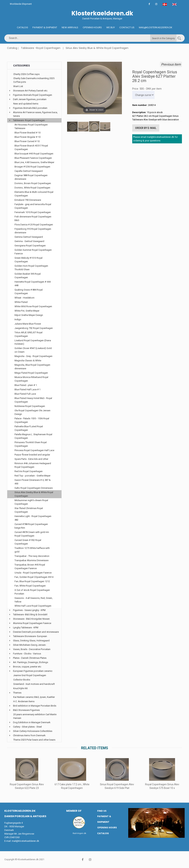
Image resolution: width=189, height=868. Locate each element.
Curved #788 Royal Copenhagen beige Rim (31, 526)
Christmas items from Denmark (29, 735)
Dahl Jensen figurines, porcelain (30, 99)
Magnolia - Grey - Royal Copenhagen (33, 356)
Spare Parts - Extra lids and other (31, 459)
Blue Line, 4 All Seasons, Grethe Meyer (34, 162)
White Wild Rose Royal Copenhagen (33, 306)
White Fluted (21, 302)
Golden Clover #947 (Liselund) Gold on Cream (33, 350)
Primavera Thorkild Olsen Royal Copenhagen (31, 444)
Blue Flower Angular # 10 (27, 137)
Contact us (127, 27)
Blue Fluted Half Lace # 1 (27, 389)
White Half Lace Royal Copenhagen (33, 606)
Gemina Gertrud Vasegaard (29, 237)
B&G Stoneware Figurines (26, 710)
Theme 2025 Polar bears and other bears (34, 740)
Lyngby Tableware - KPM (26, 628)
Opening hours (92, 27)
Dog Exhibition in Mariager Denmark (32, 722)
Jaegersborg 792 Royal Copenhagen (34, 328)
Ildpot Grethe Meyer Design (29, 315)
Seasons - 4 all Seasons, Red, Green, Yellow (34, 600)
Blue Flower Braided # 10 (27, 133)
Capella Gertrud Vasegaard (29, 171)
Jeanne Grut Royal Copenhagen (30, 675)
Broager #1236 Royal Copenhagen (32, 167)
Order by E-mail (146, 128)
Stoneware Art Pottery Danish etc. (30, 91)
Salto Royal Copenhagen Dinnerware (34, 488)
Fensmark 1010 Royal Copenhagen (33, 212)
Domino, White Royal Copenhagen (32, 188)
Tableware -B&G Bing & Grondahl (30, 614)
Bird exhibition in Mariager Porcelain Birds (35, 706)
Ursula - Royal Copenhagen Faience (33, 573)
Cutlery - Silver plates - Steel (27, 727)
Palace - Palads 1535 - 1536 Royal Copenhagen (32, 420)
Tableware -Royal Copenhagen (41, 48)
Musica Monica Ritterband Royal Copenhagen (31, 379)
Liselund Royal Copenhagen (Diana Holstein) (33, 342)
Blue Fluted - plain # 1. (26, 385)
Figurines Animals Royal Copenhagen (33, 95)
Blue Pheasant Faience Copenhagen (33, 158)
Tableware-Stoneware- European (30, 636)
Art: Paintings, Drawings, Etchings (31, 662)
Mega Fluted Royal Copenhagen (31, 373)
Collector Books (22, 680)
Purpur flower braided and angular (32, 455)
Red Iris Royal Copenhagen (29, 471)
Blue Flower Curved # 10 (27, 141)
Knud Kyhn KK (20, 688)
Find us (102, 811)
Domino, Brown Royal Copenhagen (33, 183)
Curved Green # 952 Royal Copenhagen (28, 542)
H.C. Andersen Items (24, 701)
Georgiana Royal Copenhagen (30, 246)
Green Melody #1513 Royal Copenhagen (28, 260)
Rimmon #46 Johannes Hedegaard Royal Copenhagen (33, 465)
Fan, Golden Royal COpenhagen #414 (34, 577)
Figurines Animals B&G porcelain (30, 108)
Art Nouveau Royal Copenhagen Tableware (31, 126)
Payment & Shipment (45, 27)
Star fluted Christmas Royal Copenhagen (29, 510)
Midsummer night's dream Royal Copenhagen (31, 502)
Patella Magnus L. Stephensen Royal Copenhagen (33, 436)
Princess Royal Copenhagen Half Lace (34, 450)
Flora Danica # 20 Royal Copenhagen (34, 225)
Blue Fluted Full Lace (25, 394)
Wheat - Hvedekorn (24, 298)
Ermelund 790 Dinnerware (28, 200)
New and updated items (26, 104)
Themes (17, 693)
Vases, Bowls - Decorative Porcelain (32, 649)
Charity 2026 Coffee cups (26, 74)
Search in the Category (163, 38)
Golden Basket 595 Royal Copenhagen (28, 276)
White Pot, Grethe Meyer (27, 311)
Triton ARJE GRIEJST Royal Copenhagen (28, 334)
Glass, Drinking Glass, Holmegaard (31, 641)
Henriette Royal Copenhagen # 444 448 (33, 284)
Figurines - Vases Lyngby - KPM (29, 610)
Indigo (18, 319)
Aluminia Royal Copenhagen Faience (32, 623)
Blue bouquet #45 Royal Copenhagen (34, 154)
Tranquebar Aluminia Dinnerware (31, 560)
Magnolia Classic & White (28, 361)
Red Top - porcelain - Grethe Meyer (32, 476)
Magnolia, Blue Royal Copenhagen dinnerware (32, 367)
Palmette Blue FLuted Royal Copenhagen (29, 428)
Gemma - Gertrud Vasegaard (29, 241)
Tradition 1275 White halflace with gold (32, 550)
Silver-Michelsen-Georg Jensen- (30, 645)
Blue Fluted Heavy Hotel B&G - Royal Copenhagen (33, 400)
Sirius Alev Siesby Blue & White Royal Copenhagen (97, 48)
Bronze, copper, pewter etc (27, 667)
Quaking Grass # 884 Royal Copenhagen (29, 292)
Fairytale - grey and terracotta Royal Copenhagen (33, 206)
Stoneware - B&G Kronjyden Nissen (31, 619)
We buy (111, 27)
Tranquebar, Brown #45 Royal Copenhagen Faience (30, 567)
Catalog (22, 27)
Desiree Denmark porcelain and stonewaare (36, 632)
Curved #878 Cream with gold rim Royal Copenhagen (32, 534)
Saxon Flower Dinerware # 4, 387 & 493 (33, 482)
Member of (74, 811)
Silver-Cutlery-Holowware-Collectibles (33, 731)
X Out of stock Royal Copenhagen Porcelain (32, 592)
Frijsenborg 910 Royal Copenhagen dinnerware (33, 231)
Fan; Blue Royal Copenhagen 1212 (32, 581)
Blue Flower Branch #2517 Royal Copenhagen (31, 147)
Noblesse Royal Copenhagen (30, 406)
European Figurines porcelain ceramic (33, 671)
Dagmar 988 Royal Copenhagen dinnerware (31, 177)
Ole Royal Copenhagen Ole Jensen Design (32, 412)
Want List (18, 86)
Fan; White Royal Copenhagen (30, 586)
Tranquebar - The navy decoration (32, 556)
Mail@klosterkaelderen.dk (156, 27)
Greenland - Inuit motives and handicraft (34, 684)
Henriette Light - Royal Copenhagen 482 (33, 518)
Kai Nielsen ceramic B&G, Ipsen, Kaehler (34, 697)
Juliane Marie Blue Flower (28, 324)
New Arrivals (70, 27)
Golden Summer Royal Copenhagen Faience (33, 252)
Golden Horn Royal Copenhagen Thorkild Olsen (31, 268)
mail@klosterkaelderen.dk (25, 841)
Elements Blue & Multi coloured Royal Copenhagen (34, 194)
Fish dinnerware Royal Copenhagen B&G (33, 218)
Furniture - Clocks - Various (27, 654)
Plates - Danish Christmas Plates (30, 658)
